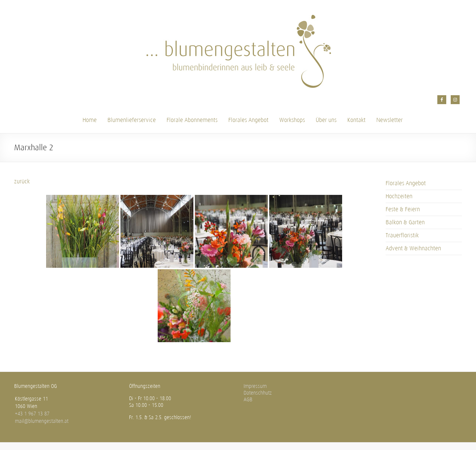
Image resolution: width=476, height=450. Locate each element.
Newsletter (390, 120)
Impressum (255, 386)
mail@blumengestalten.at (42, 421)
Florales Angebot (248, 120)
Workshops (292, 120)
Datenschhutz (258, 393)
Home (90, 120)
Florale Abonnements (192, 120)
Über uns (326, 120)
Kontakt (356, 120)
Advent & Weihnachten (413, 248)
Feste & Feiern (403, 209)
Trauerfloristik (402, 235)
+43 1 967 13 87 (32, 414)
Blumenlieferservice (132, 120)
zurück (22, 181)
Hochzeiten (399, 196)
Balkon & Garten (405, 222)
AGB (248, 400)
